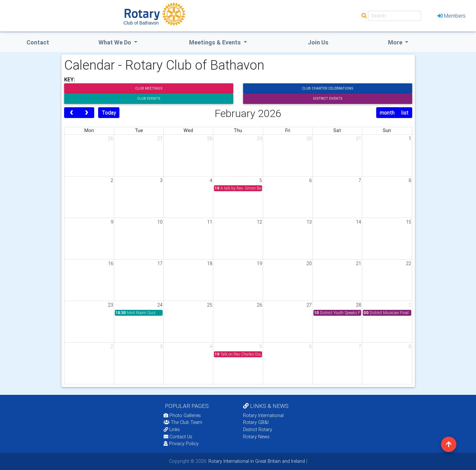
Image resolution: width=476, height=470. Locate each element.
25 (210, 305)
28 (210, 139)
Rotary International (263, 415)
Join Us (318, 42)
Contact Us (178, 437)
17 (160, 263)
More (396, 42)
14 (359, 222)
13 (309, 222)
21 (359, 263)
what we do (115, 42)
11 (210, 222)
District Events (328, 99)
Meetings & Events (216, 42)
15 (409, 222)
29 (259, 139)
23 (111, 305)
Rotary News (256, 437)
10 (160, 222)
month (387, 112)
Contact (38, 42)
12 (259, 222)
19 (259, 263)
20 (309, 263)
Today (109, 112)
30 (309, 139)
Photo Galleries (182, 415)
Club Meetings (149, 88)
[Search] (395, 16)
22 (409, 263)
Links (172, 429)
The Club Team (183, 422)
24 (160, 305)
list (405, 112)
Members (451, 16)
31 (359, 139)
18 (210, 263)
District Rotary (258, 429)
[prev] (72, 113)
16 (111, 263)
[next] (87, 113)
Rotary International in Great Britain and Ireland (256, 461)
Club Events (149, 99)
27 (160, 139)
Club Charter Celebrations (327, 88)
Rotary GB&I (256, 422)
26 (111, 139)
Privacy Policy (181, 444)
